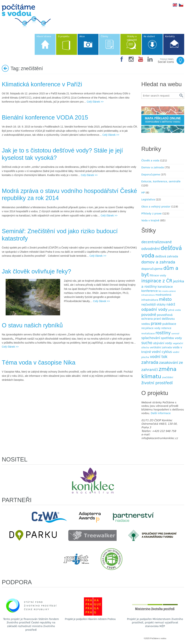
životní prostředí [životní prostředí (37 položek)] (157, 383)
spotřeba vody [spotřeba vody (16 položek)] (171, 338)
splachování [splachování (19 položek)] (151, 338)
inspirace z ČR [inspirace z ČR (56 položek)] (157, 281)
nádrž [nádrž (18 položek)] (171, 304)
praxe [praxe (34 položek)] (156, 324)
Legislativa (148, 199)
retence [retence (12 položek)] (166, 328)
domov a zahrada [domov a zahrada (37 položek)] (158, 262)
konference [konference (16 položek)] (149, 291)
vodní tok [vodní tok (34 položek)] (159, 357)
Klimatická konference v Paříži (42, 84)
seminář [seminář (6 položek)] (175, 334)
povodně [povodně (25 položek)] (149, 315)
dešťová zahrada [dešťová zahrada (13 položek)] (167, 257)
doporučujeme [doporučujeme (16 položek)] (152, 269)
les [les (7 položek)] (160, 291)
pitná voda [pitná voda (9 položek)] (175, 310)
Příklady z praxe (151, 214)
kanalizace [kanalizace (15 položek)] (165, 287)
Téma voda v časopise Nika (39, 362)
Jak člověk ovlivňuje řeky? (36, 271)
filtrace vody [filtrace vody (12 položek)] (158, 275)
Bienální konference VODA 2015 (45, 117)
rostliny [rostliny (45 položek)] (163, 333)
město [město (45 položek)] (165, 299)
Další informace (161, 413)
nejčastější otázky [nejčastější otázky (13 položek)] (153, 305)
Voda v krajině (150, 220)
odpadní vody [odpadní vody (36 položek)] (154, 309)
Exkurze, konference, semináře (161, 181)
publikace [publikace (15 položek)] (169, 324)
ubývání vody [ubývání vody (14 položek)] (163, 343)
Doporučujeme (151, 175)
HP (143, 193)
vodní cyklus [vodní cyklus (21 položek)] (162, 352)
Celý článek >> (95, 102)
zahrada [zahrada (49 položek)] (150, 362)
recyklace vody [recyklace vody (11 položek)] (151, 328)
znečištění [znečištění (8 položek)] (168, 377)
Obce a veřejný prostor (156, 207)
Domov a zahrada (153, 167)
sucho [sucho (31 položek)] (147, 343)
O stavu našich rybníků (32, 325)
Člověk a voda (150, 160)
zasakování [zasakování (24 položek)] (169, 363)
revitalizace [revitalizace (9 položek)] (148, 333)
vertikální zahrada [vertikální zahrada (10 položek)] (161, 348)
